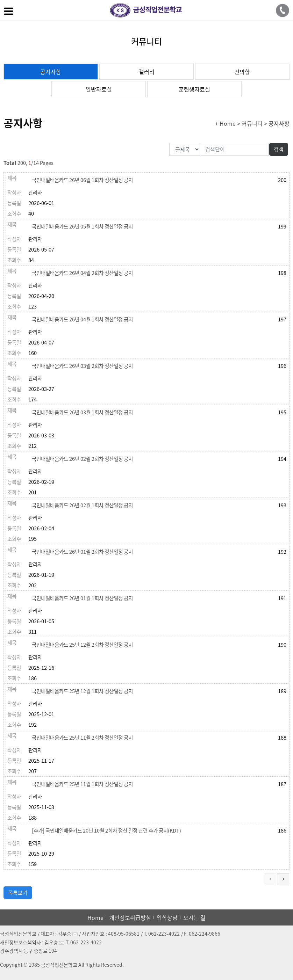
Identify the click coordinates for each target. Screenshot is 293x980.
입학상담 (167, 917)
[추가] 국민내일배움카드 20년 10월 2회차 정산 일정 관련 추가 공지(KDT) (106, 830)
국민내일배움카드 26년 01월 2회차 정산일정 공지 (82, 552)
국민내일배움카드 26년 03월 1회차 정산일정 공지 (82, 412)
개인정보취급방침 (130, 917)
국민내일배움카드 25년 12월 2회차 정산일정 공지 (82, 645)
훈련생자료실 (194, 89)
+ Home (225, 123)
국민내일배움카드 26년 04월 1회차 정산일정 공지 (82, 319)
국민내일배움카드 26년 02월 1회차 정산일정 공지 (82, 505)
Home (95, 917)
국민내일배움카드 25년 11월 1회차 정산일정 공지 (82, 784)
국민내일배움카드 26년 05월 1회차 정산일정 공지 (82, 226)
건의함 (242, 72)
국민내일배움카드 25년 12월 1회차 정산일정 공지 (82, 691)
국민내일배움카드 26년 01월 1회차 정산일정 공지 (82, 598)
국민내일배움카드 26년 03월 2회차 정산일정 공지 (82, 366)
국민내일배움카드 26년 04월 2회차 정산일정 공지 (82, 273)
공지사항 (51, 72)
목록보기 (18, 893)
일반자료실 (99, 89)
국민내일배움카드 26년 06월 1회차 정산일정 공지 (82, 180)
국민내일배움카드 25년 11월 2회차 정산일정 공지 (82, 738)
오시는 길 (194, 917)
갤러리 (147, 72)
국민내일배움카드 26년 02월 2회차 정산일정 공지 (82, 459)
